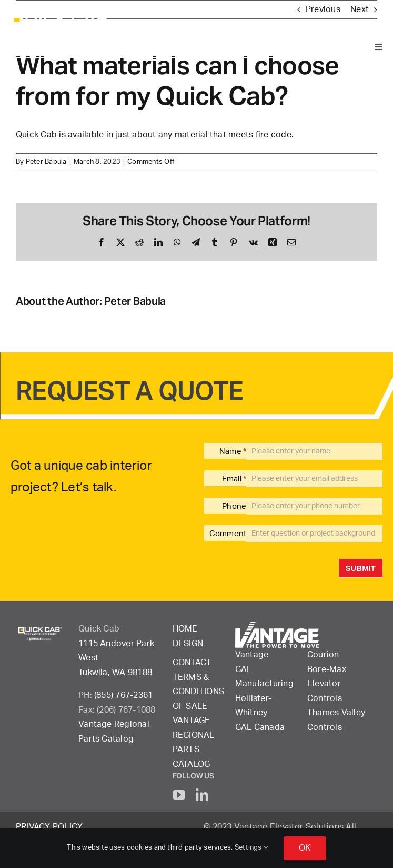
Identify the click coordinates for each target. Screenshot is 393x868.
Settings (251, 848)
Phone (234, 506)
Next (360, 9)
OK (305, 848)
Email (234, 479)
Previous (323, 9)
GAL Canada (260, 727)
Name (233, 452)
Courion (323, 655)
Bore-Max (327, 669)
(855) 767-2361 (123, 695)
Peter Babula (46, 162)
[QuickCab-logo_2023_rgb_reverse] (61, 15)
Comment (228, 534)
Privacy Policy (49, 827)
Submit (361, 568)
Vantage (252, 655)
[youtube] (179, 795)
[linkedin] (202, 795)
